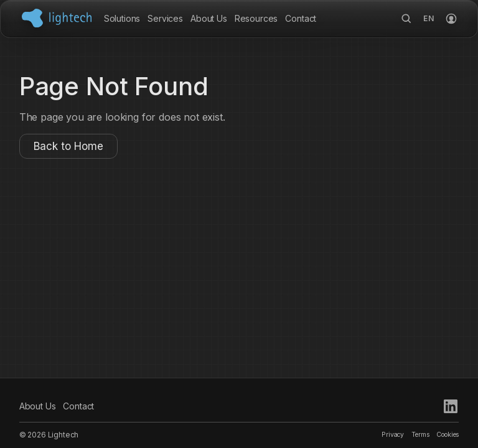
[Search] (406, 19)
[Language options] (429, 19)
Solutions (122, 18)
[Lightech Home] (57, 18)
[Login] (451, 19)
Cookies (448, 435)
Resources (256, 18)
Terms (420, 435)
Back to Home (68, 146)
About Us (209, 18)
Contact (301, 18)
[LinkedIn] (451, 406)
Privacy (393, 435)
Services (165, 18)
